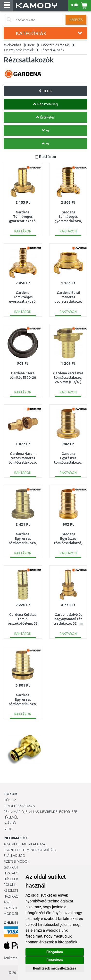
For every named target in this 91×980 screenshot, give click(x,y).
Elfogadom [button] (55, 952)
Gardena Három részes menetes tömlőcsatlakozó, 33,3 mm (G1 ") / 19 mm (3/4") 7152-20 (23, 463)
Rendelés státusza (19, 806)
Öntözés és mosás (55, 45)
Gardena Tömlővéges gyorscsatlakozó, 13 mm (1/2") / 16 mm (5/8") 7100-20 (23, 302)
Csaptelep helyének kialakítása (30, 850)
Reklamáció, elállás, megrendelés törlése (40, 812)
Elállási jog (14, 856)
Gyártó (10, 823)
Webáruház (13, 45)
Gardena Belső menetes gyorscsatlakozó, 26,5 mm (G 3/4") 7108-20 (68, 302)
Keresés (76, 20)
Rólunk (10, 885)
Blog (8, 829)
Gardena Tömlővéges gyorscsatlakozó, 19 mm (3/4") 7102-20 (23, 221)
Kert (31, 45)
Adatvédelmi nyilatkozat (25, 844)
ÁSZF (7, 902)
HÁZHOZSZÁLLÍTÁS (18, 896)
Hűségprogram (17, 879)
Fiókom (10, 800)
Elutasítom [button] (54, 960)
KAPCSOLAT (13, 908)
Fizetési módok (17, 861)
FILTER (45, 91)
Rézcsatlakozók (52, 50)
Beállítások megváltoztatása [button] (55, 968)
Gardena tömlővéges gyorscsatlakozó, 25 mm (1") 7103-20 (68, 221)
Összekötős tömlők (19, 50)
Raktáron (48, 156)
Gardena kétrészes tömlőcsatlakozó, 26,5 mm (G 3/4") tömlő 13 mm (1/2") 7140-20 (68, 382)
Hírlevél (11, 817)
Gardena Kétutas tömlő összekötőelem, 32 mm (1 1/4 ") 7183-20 (23, 624)
